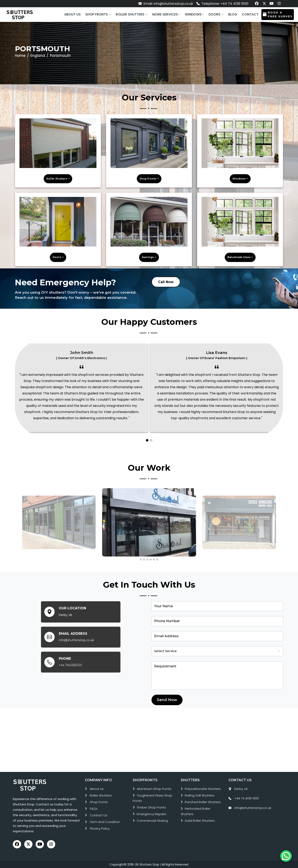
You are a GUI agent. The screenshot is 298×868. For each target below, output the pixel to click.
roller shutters (101, 795)
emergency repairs (151, 814)
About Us (97, 789)
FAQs (94, 809)
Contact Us (99, 815)
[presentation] (17, 521)
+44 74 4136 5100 (247, 798)
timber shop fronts (151, 807)
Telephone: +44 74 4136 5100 (222, 4)
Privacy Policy (100, 828)
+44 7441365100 (70, 665)
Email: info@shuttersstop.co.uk (166, 4)
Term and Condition (105, 822)
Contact (250, 14)
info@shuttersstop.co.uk (76, 640)
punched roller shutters (203, 802)
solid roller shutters (200, 821)
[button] (98, 15)
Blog (233, 14)
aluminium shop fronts (154, 789)
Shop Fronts (99, 802)
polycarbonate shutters (203, 789)
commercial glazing (152, 821)
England (38, 56)
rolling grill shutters (200, 795)
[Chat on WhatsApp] (286, 856)
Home (20, 56)
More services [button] (166, 14)
